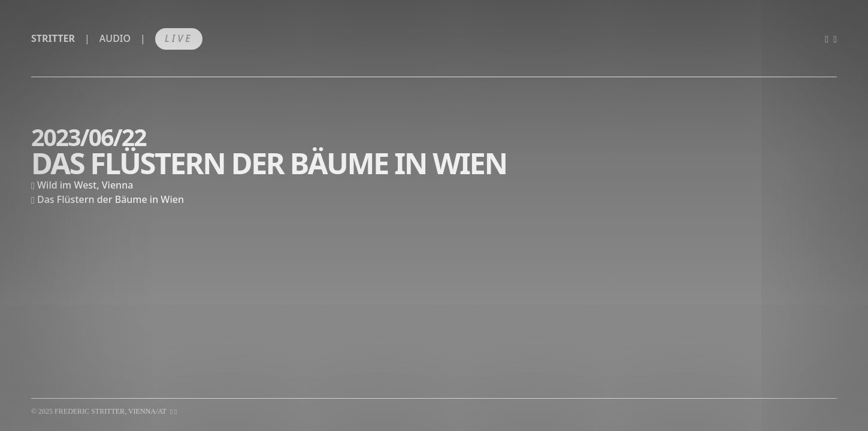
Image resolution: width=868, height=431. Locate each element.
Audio (115, 38)
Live (179, 38)
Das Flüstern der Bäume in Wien (111, 199)
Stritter (53, 38)
